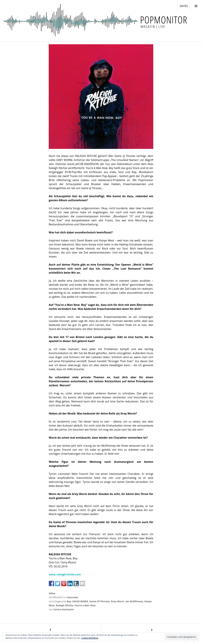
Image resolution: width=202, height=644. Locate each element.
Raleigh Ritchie (64, 605)
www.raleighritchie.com (65, 574)
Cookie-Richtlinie (90, 638)
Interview (72, 597)
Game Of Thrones (100, 601)
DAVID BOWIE (80, 601)
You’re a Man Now (85, 605)
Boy (69, 601)
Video (52, 593)
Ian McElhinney (134, 601)
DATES (185, 6)
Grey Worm (117, 601)
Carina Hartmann (64, 609)
